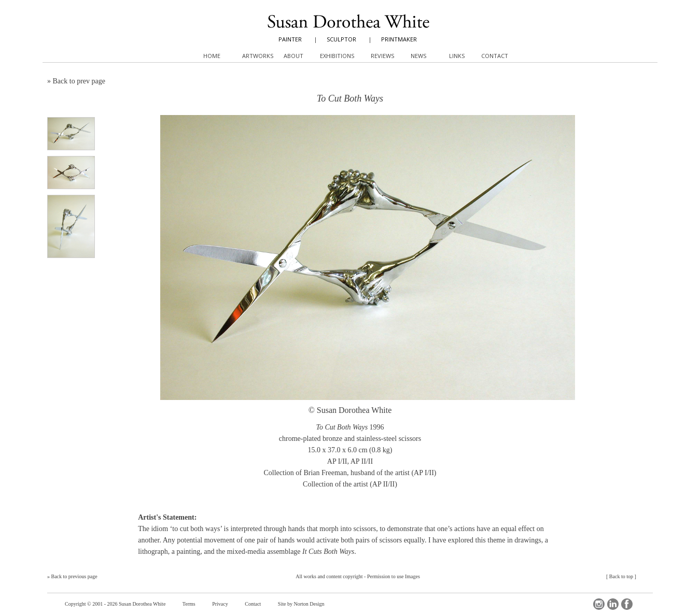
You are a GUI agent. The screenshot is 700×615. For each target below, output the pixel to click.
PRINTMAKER (399, 39)
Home (212, 56)
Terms (189, 604)
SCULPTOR (341, 39)
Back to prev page (79, 81)
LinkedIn (613, 604)
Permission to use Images (394, 576)
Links (457, 56)
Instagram (599, 604)
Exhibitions (337, 56)
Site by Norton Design (301, 604)
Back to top (621, 576)
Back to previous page (74, 576)
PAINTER (290, 39)
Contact (253, 604)
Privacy (220, 604)
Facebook (627, 604)
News (418, 56)
